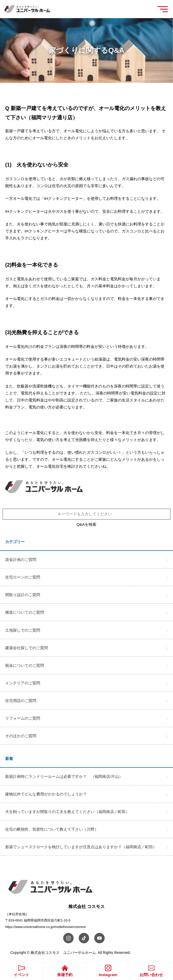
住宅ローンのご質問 (23, 577)
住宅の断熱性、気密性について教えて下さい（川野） (52, 829)
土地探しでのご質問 (23, 630)
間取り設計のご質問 (23, 595)
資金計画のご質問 (21, 560)
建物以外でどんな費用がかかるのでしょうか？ (46, 794)
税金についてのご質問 (25, 665)
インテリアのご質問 (23, 683)
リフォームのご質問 (23, 718)
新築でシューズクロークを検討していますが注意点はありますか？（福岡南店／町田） (81, 847)
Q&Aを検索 (87, 524)
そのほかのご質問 (21, 736)
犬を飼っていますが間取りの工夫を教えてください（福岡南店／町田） (67, 812)
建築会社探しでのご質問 (27, 648)
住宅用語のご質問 (21, 701)
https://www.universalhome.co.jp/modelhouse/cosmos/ (46, 927)
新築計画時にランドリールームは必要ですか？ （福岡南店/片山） (64, 776)
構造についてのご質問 (25, 612)
